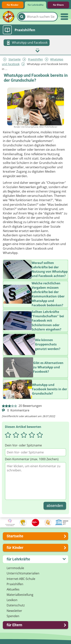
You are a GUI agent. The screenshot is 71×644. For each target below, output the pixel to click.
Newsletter (14, 611)
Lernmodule (15, 568)
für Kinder (13, 5)
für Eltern (58, 5)
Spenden (13, 616)
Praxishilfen (35, 59)
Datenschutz (16, 605)
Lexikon (12, 600)
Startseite (15, 59)
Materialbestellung (20, 595)
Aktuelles (13, 589)
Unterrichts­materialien (23, 573)
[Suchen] (22, 17)
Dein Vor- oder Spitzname (23, 445)
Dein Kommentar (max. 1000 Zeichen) (32, 459)
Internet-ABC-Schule (21, 579)
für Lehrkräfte (36, 5)
